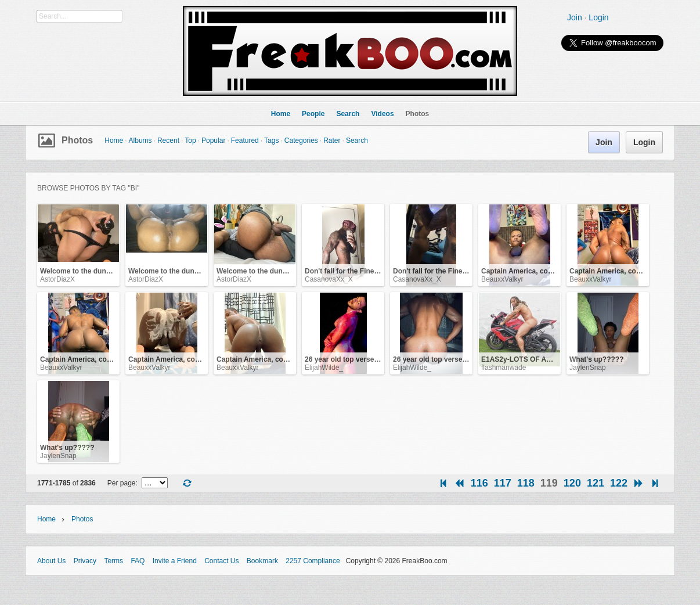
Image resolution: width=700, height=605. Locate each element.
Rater (332, 141)
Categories (301, 141)
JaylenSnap (588, 368)
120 (572, 483)
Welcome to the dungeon (81, 271)
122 (619, 483)
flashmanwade (504, 368)
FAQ (138, 561)
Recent (168, 141)
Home (114, 141)
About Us (51, 561)
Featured (245, 141)
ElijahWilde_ (324, 368)
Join (575, 17)
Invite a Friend (175, 561)
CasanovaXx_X (329, 279)
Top (190, 141)
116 (479, 483)
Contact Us (221, 561)
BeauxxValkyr (502, 279)
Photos (77, 140)
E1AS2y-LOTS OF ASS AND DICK (536, 359)
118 (526, 483)
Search (357, 141)
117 (503, 483)
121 (596, 483)
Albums (140, 141)
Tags (271, 141)
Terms (113, 561)
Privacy (85, 561)
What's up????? (597, 359)
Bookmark (262, 561)
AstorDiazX (57, 279)
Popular (213, 141)
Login (598, 17)
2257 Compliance (313, 561)
